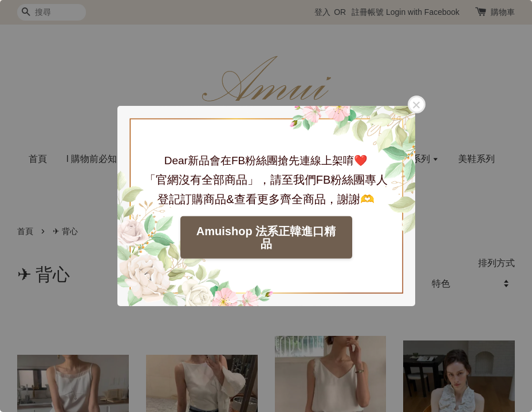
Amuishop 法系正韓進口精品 (266, 237)
